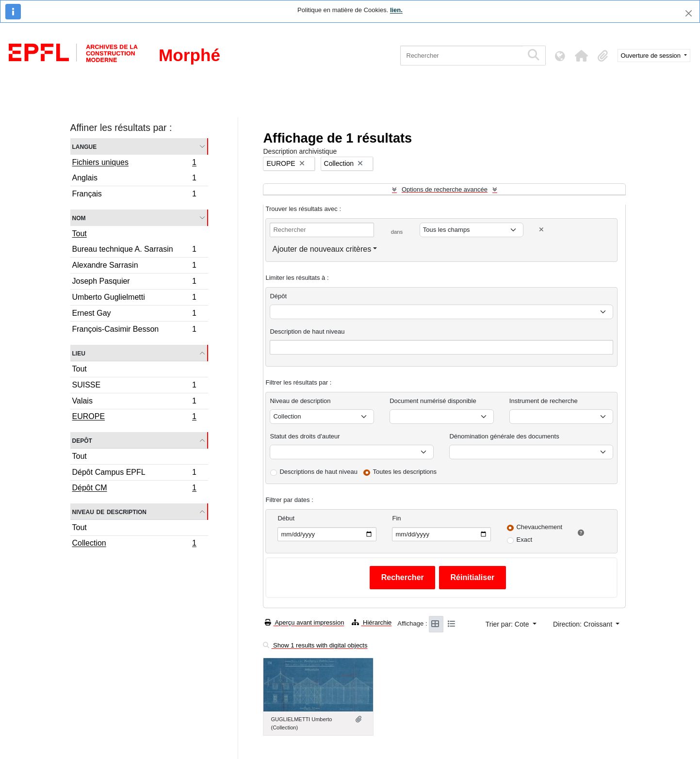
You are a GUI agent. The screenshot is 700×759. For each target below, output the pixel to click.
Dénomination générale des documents (504, 436)
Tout (80, 234)
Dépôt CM (134, 489)
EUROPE (134, 418)
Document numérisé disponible (433, 401)
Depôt (82, 440)
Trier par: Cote (508, 624)
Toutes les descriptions (405, 472)
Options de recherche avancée (445, 189)
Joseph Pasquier (134, 283)
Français (134, 195)
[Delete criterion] (541, 230)
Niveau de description (109, 511)
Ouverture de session (652, 56)
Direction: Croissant (584, 624)
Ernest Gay (134, 315)
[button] (582, 56)
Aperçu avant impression (304, 622)
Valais (134, 402)
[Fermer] (689, 13)
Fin (396, 518)
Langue (85, 146)
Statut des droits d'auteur (305, 436)
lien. (396, 10)
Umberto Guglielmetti (134, 299)
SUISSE (134, 386)
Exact (524, 540)
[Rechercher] (462, 56)
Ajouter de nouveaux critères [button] (322, 249)
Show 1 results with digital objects (315, 645)
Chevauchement (539, 527)
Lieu (79, 353)
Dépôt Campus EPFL (134, 474)
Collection (134, 544)
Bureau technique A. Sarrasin (134, 250)
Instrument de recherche (544, 401)
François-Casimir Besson (134, 330)
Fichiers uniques (134, 163)
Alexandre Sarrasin (134, 266)
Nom (79, 218)
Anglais (134, 179)
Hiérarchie (372, 622)
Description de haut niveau (307, 331)
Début (286, 518)
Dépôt (278, 296)
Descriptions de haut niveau (318, 472)
